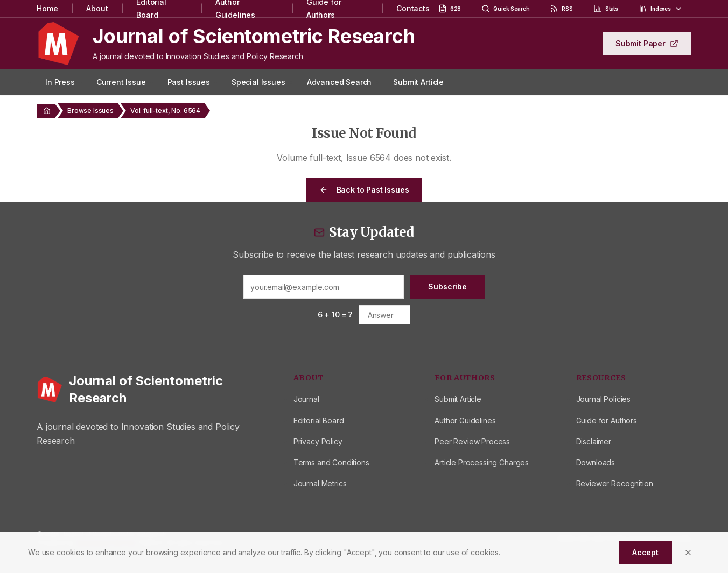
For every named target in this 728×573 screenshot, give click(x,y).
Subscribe (447, 286)
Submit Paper (647, 43)
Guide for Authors (607, 420)
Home (47, 8)
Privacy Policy (318, 441)
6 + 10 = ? (335, 314)
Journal (306, 399)
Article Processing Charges (482, 462)
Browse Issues (90, 111)
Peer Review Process (472, 441)
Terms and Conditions (331, 462)
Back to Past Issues (364, 190)
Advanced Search (339, 82)
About (97, 8)
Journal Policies (603, 399)
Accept (645, 552)
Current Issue (121, 82)
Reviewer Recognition (615, 483)
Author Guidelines (465, 420)
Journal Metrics (320, 483)
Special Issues (258, 82)
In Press (60, 82)
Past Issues (189, 82)
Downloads (596, 462)
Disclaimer (594, 441)
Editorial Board (319, 420)
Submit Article (418, 82)
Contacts (413, 8)
